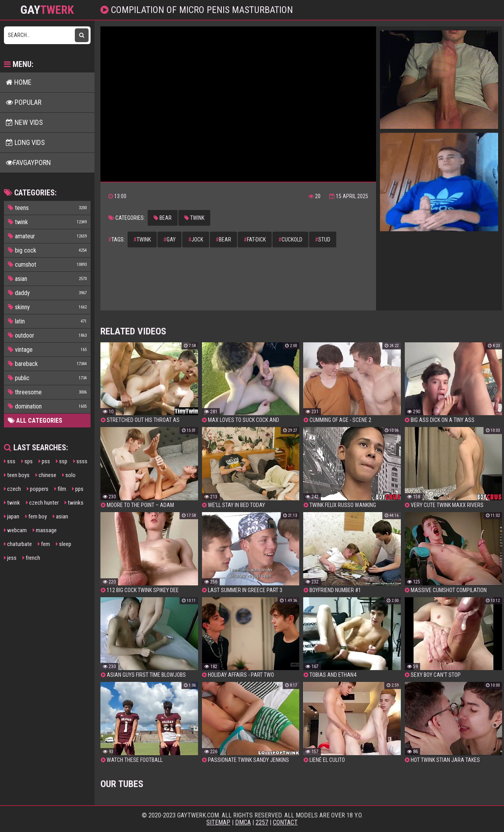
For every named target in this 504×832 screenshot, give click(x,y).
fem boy (36, 516)
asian (60, 516)
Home (19, 82)
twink (12, 503)
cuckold (290, 240)
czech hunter (42, 503)
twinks (74, 503)
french (31, 558)
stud (323, 240)
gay (170, 240)
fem (44, 544)
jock (196, 240)
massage (45, 530)
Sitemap (218, 822)
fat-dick (255, 240)
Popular (24, 102)
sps (27, 461)
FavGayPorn (28, 162)
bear (163, 218)
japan (12, 516)
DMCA (243, 822)
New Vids (24, 122)
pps (78, 489)
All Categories (35, 421)
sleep (64, 544)
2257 (262, 822)
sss (10, 461)
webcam (15, 530)
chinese (46, 475)
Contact (285, 822)
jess (10, 558)
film (60, 489)
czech (12, 489)
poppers (38, 489)
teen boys (17, 475)
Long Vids (25, 142)
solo (69, 475)
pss (44, 461)
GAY (47, 10)
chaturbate (18, 544)
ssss (80, 461)
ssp (62, 461)
